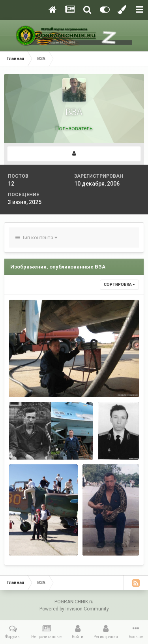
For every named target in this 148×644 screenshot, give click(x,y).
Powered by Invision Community (74, 609)
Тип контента (36, 238)
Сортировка (119, 284)
